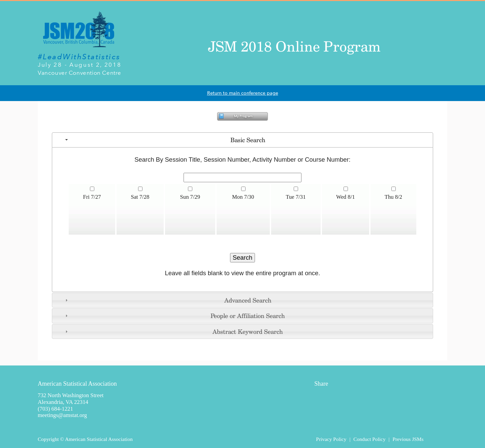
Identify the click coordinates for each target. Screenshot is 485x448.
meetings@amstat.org (62, 415)
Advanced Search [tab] (168, 300)
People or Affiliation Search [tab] (174, 316)
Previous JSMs (408, 439)
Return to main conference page (243, 93)
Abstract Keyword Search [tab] (173, 331)
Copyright (48, 439)
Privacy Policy (331, 439)
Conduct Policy (369, 439)
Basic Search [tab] (165, 140)
